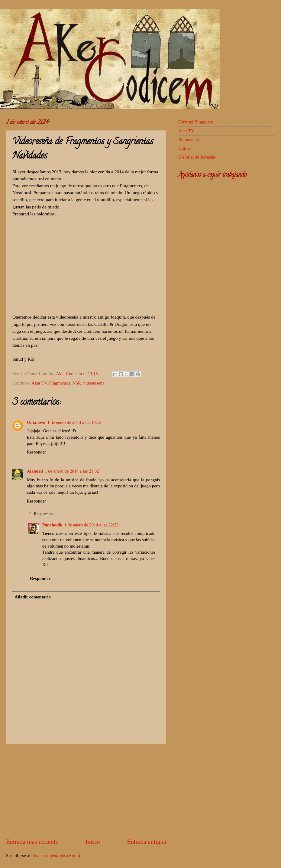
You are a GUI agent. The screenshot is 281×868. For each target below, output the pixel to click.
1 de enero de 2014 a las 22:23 (91, 525)
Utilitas (185, 148)
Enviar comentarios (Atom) (56, 856)
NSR (77, 383)
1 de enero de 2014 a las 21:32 (72, 471)
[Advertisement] (86, 791)
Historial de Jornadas (197, 157)
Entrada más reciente (32, 842)
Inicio (92, 842)
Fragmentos (60, 383)
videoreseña (94, 383)
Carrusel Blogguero (196, 122)
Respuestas (44, 514)
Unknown (36, 422)
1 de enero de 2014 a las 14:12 (74, 422)
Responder (36, 452)
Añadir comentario (33, 597)
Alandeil (35, 471)
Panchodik (52, 525)
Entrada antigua (147, 842)
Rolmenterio (189, 139)
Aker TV (39, 383)
